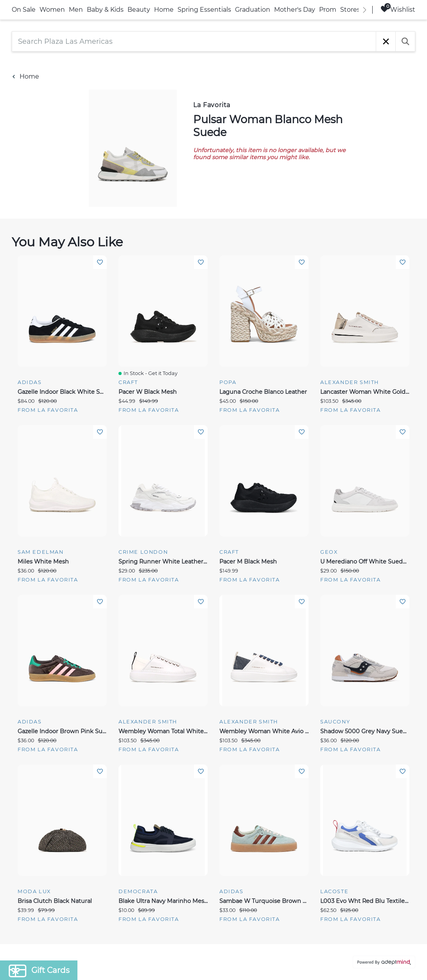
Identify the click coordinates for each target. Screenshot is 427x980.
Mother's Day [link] (295, 10)
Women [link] (52, 10)
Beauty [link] (139, 10)
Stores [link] (350, 10)
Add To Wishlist (100, 262)
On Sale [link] (24, 10)
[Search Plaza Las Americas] (194, 41)
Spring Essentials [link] (204, 10)
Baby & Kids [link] (105, 10)
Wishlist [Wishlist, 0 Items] (398, 9)
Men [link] (76, 10)
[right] (364, 10)
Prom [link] (328, 10)
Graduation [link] (253, 10)
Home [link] (164, 10)
